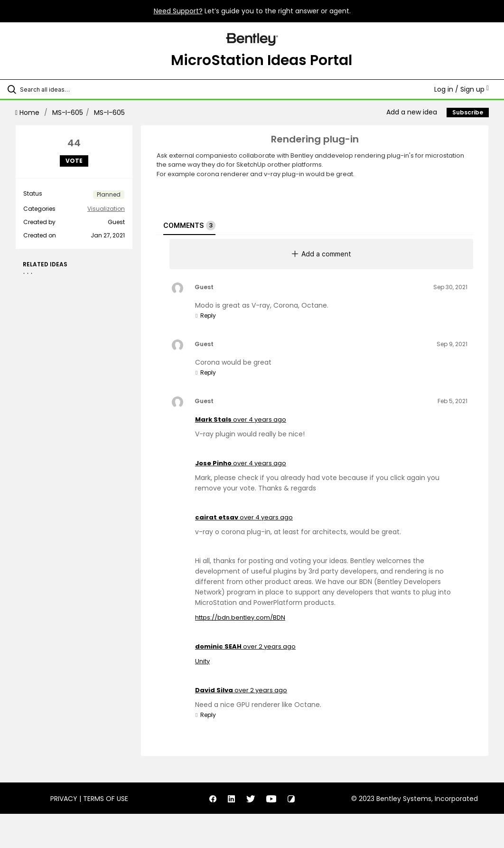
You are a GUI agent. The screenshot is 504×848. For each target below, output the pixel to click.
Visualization (106, 209)
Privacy (64, 799)
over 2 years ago (269, 646)
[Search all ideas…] (64, 89)
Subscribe (468, 112)
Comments (189, 226)
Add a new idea (412, 112)
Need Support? (178, 11)
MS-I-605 (68, 113)
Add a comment (322, 254)
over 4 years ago (260, 419)
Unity (202, 661)
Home (28, 113)
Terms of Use (106, 799)
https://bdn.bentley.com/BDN (240, 617)
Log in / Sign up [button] (462, 89)
